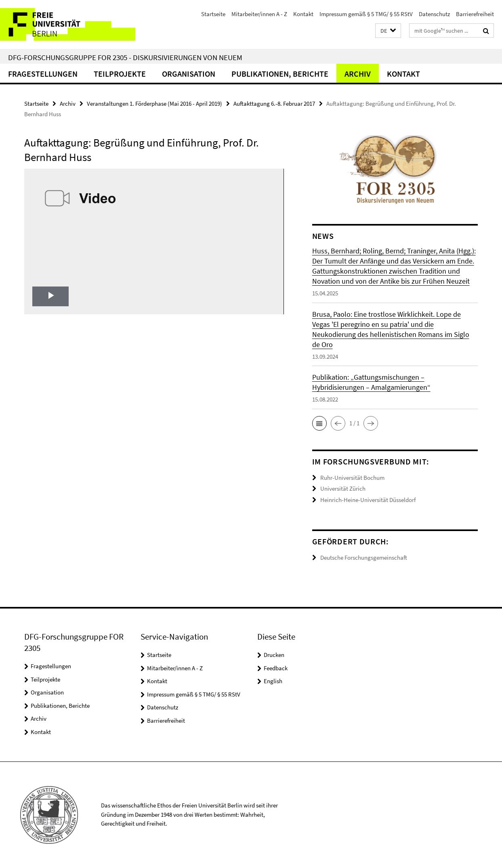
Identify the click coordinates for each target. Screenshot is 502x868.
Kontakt (303, 14)
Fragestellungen (43, 74)
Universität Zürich (343, 488)
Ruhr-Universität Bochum (352, 478)
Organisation (189, 74)
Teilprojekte (120, 74)
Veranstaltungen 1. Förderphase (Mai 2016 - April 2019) (154, 104)
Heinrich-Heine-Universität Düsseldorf (368, 500)
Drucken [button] (274, 655)
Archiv (358, 74)
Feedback (276, 668)
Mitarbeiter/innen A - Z (259, 14)
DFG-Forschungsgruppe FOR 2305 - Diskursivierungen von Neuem (125, 57)
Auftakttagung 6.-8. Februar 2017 (274, 104)
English (273, 681)
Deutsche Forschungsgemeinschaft (364, 557)
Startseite (213, 14)
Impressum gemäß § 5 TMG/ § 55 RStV (366, 14)
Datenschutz (434, 14)
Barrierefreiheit (475, 14)
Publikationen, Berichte (280, 74)
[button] (388, 31)
